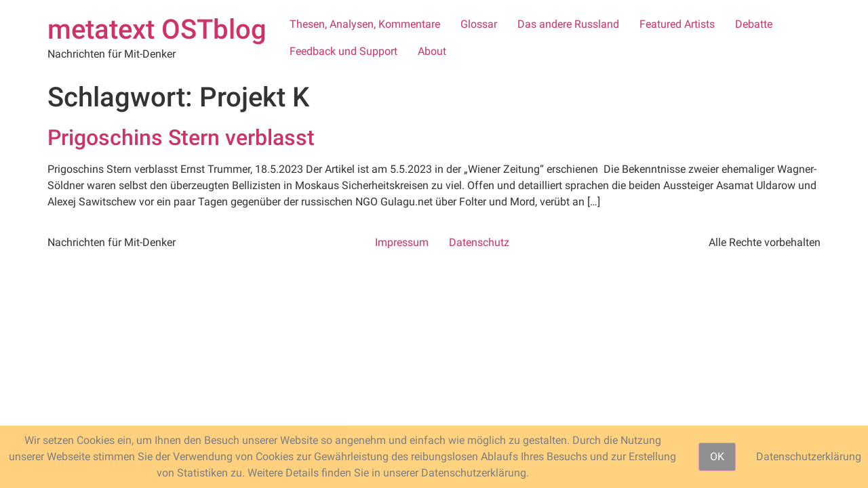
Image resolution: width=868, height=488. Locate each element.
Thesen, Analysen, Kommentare (365, 24)
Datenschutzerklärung (809, 456)
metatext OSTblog (157, 29)
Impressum (402, 242)
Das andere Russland (568, 24)
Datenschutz (479, 242)
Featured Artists (677, 24)
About (432, 51)
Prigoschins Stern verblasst (181, 138)
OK (717, 456)
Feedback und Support (343, 51)
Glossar (479, 24)
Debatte (754, 24)
